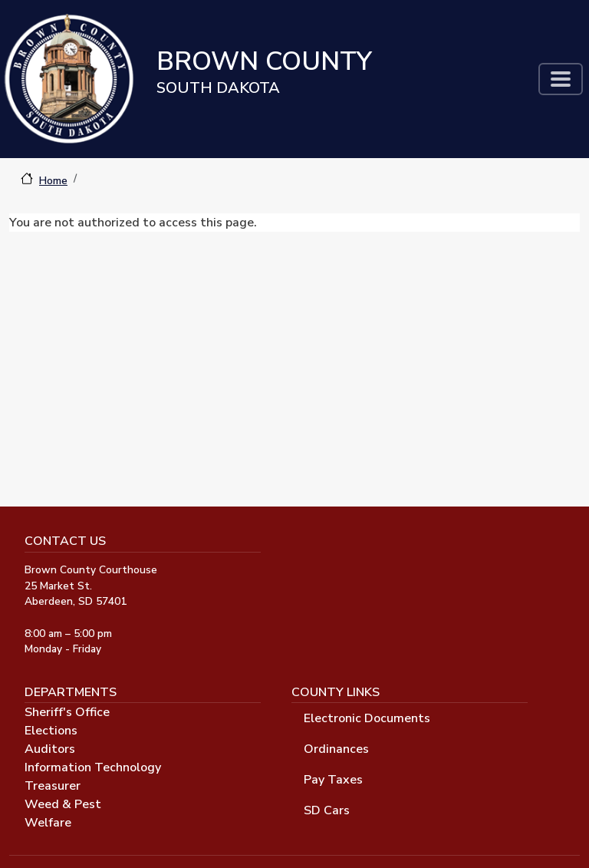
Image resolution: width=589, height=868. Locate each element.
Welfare (48, 823)
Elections (51, 731)
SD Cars (327, 810)
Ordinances (336, 749)
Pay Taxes (333, 780)
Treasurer (53, 786)
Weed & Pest (63, 804)
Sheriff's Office (67, 712)
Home (53, 181)
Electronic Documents (367, 718)
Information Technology (93, 767)
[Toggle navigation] (561, 79)
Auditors (50, 749)
